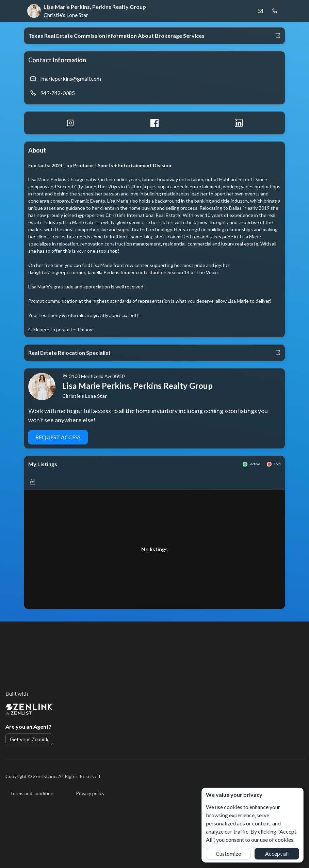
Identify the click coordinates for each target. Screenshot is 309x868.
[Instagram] (70, 123)
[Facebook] (154, 123)
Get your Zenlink (29, 739)
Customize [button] (228, 854)
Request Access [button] (58, 437)
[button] (33, 481)
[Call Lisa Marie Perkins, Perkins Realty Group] (275, 11)
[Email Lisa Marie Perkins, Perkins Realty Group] (260, 11)
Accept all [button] (277, 854)
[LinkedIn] (239, 123)
